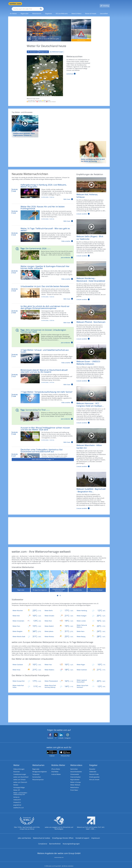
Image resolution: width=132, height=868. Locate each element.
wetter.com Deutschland (21, 775)
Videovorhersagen (19, 767)
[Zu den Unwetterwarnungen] (45, 73)
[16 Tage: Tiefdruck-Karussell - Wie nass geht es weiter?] (49, 28)
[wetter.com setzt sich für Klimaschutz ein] (59, 823)
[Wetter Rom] (59, 618)
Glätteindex (93, 769)
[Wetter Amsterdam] (27, 618)
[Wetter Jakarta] (59, 629)
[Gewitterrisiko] (78, 579)
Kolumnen (17, 769)
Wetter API (17, 788)
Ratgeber (93, 763)
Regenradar (36, 767)
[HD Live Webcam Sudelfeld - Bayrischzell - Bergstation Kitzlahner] (90, 489)
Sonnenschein (37, 775)
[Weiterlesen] (71, 71)
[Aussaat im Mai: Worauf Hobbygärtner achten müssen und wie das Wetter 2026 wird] (41, 432)
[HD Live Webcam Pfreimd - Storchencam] (90, 321)
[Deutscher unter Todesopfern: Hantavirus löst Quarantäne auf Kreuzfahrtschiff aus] (41, 453)
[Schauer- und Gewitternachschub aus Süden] (81, 21)
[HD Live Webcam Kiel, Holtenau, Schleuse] (90, 194)
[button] (43, 457)
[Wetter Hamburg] (91, 608)
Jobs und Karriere (24, 836)
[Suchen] (55, 4)
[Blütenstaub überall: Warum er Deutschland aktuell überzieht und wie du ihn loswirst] (41, 375)
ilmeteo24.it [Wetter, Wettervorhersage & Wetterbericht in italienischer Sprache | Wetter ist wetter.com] (17, 800)
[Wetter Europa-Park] (27, 678)
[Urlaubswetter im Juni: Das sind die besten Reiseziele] (41, 290)
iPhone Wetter (56, 767)
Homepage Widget (19, 785)
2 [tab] (60, 593)
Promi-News (74, 788)
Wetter (16, 763)
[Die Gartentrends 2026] (41, 251)
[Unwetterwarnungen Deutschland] (59, 579)
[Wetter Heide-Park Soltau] (27, 684)
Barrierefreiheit (55, 842)
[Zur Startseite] (15, 4)
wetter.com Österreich (20, 780)
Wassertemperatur (38, 777)
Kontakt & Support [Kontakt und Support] (82, 836)
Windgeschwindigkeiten (40, 769)
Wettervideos (76, 763)
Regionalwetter (75, 777)
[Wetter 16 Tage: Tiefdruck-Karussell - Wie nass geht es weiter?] (41, 232)
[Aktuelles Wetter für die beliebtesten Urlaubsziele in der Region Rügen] (91, 662)
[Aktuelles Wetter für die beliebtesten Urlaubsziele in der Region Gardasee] (27, 662)
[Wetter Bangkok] (27, 629)
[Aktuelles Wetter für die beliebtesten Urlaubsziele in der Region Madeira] (59, 667)
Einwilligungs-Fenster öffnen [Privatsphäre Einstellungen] (63, 836)
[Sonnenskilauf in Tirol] (41, 412)
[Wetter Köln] (27, 613)
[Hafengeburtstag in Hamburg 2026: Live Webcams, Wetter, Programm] (41, 189)
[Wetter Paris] (27, 623)
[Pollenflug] (105, 4)
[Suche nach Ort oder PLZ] (41, 4)
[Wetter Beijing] (91, 634)
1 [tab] (58, 593)
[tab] (32, 49)
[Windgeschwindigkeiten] (40, 579)
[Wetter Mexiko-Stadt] (27, 634)
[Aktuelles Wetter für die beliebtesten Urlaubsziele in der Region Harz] (59, 662)
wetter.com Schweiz (19, 777)
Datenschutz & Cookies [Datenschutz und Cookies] (42, 836)
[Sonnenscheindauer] (97, 579)
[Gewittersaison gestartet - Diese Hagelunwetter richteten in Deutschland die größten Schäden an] (25, 124)
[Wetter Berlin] (59, 608)
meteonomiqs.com (59, 855)
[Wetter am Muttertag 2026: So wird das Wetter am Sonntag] (93, 150)
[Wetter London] (91, 618)
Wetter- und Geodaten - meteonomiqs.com (21, 791)
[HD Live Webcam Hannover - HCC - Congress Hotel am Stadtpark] (90, 403)
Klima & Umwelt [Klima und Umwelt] (94, 777)
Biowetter (92, 767)
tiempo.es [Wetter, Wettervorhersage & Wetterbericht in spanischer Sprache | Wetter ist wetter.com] (16, 795)
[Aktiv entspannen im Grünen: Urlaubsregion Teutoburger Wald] (41, 334)
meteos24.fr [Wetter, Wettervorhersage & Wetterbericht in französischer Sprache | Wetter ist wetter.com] (17, 798)
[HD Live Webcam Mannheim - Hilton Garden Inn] (90, 446)
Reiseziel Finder (94, 772)
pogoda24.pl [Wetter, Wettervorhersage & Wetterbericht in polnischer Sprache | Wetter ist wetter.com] (17, 803)
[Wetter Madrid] (59, 623)
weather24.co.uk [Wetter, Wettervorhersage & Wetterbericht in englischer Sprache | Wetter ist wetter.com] (18, 806)
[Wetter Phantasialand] (59, 678)
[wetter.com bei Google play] (52, 751)
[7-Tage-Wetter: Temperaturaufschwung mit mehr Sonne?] (41, 395)
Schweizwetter (75, 772)
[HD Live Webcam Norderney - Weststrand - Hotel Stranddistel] (90, 279)
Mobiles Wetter (58, 763)
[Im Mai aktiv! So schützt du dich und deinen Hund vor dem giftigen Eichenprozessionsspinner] (41, 312)
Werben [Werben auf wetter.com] (16, 783)
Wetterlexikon (75, 785)
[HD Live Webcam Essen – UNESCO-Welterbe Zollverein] (90, 361)
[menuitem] (13, 11)
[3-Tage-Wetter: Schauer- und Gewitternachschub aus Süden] (41, 354)
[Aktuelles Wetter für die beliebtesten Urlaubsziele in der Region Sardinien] (91, 667)
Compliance (43, 842)
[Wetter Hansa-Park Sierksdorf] (91, 684)
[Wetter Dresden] (59, 613)
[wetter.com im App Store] (65, 751)
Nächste (104, 577)
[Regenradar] (21, 579)
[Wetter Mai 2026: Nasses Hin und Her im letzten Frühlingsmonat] (41, 211)
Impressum (96, 836)
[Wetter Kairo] (91, 629)
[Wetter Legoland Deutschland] (91, 678)
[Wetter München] (27, 608)
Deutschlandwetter (76, 769)
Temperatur (36, 772)
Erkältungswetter (94, 775)
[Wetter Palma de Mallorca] (91, 623)
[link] (13, 11)
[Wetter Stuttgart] (91, 613)
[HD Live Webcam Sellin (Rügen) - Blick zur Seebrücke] (90, 236)
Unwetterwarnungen (20, 772)
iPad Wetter (55, 769)
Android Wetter (56, 772)
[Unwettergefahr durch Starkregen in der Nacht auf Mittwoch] (81, 31)
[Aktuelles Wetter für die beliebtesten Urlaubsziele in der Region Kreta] (27, 667)
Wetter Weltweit (75, 783)
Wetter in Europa (75, 780)
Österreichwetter (75, 775)
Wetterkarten (38, 763)
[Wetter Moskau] (59, 634)
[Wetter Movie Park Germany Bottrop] (59, 684)
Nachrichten (74, 767)
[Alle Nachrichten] (81, 38)
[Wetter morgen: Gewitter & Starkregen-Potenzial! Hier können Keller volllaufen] (41, 270)
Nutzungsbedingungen (71, 842)
